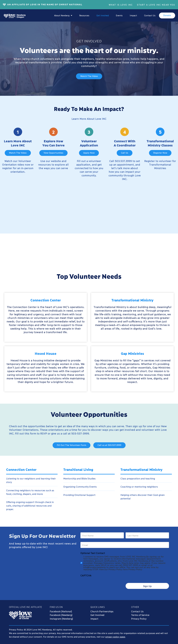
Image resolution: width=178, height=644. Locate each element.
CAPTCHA (86, 575)
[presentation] (102, 583)
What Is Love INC (121, 5)
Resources (84, 15)
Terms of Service (140, 615)
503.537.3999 (123, 160)
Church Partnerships (102, 611)
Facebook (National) (61, 611)
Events (119, 15)
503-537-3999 (80, 433)
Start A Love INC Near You (156, 5)
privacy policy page (115, 636)
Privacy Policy (139, 618)
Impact (133, 15)
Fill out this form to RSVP (31, 433)
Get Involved (103, 15)
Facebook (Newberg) (61, 615)
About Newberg (63, 15)
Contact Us (150, 15)
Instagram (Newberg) (61, 618)
